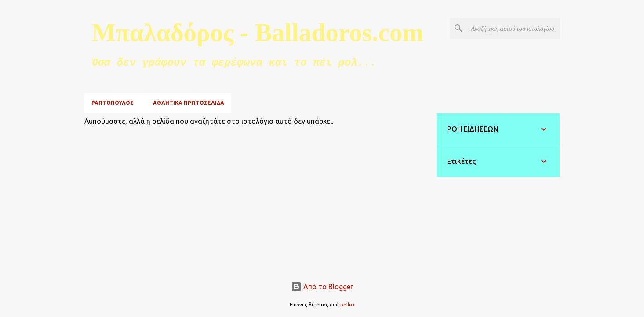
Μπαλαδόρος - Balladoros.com (258, 32)
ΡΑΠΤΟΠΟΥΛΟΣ (113, 103)
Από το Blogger (322, 287)
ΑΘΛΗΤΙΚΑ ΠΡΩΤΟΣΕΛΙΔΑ (189, 103)
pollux (347, 305)
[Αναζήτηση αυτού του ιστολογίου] (513, 28)
